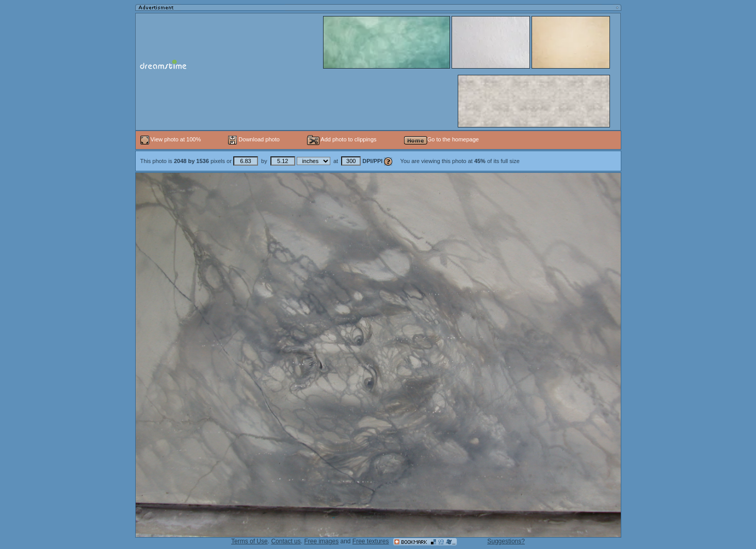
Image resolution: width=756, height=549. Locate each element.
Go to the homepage (441, 139)
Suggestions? (506, 541)
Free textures (371, 541)
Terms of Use (250, 541)
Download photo (254, 139)
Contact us (286, 541)
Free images (321, 541)
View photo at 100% (172, 139)
